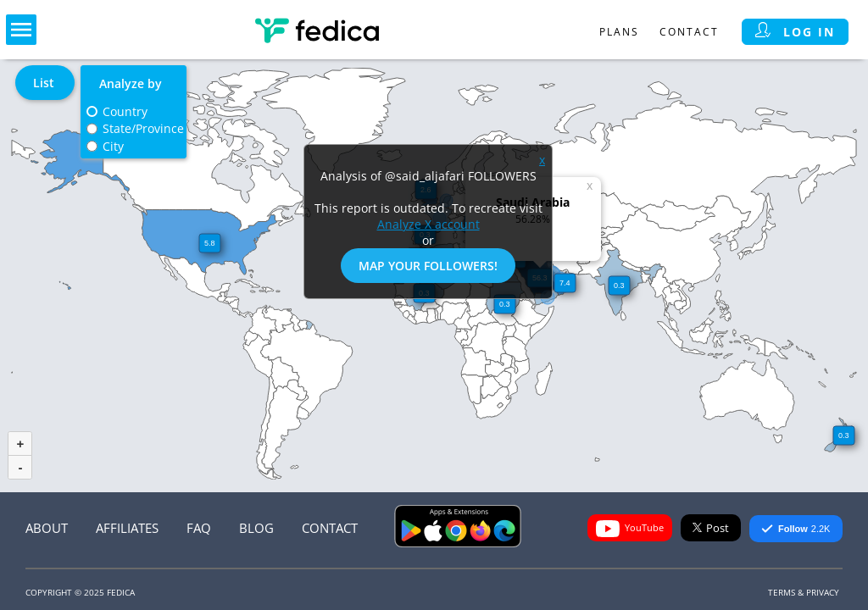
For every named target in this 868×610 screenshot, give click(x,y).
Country (125, 111)
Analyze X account (428, 224)
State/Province (143, 128)
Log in (795, 32)
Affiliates (127, 528)
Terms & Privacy (804, 592)
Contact (689, 32)
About (47, 528)
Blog (256, 528)
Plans (619, 32)
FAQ (199, 528)
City (113, 146)
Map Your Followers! (428, 266)
